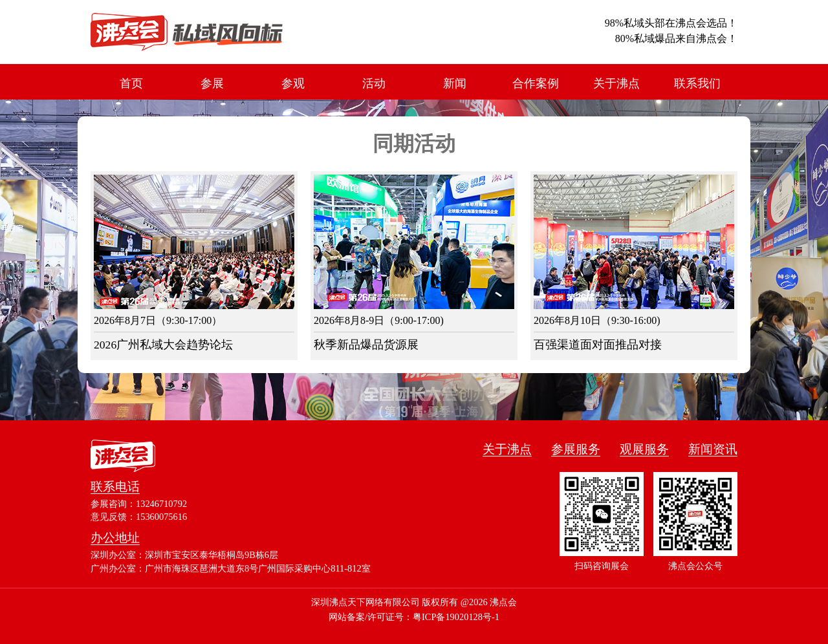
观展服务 (644, 449)
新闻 (455, 83)
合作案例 (536, 83)
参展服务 (576, 449)
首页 (131, 83)
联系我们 (697, 83)
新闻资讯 (713, 449)
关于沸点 (616, 83)
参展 (212, 83)
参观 (293, 83)
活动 (374, 83)
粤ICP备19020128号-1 (456, 617)
